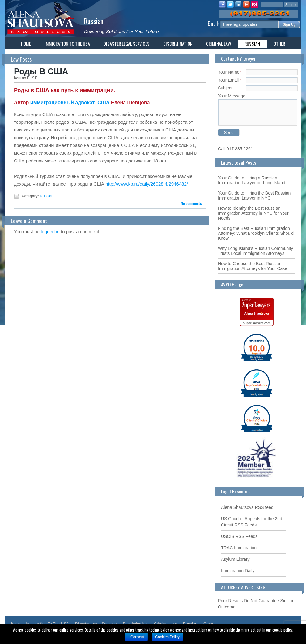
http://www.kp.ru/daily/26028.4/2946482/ (147, 184)
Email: (214, 24)
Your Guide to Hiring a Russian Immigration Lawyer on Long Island (252, 180)
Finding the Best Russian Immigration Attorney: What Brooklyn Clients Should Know (256, 233)
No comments (191, 203)
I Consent (136, 637)
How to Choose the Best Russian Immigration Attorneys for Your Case (253, 266)
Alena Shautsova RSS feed (247, 507)
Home (26, 44)
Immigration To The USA (67, 44)
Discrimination (178, 44)
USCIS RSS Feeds (239, 536)
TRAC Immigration (239, 548)
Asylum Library (235, 559)
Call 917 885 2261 (236, 149)
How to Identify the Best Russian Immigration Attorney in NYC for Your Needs (253, 213)
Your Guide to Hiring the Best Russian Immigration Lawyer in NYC (254, 195)
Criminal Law (219, 44)
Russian (94, 21)
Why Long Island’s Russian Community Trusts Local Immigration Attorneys (255, 251)
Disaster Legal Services (127, 44)
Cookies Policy (167, 637)
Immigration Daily (238, 571)
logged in (50, 232)
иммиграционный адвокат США (71, 103)
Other (279, 44)
